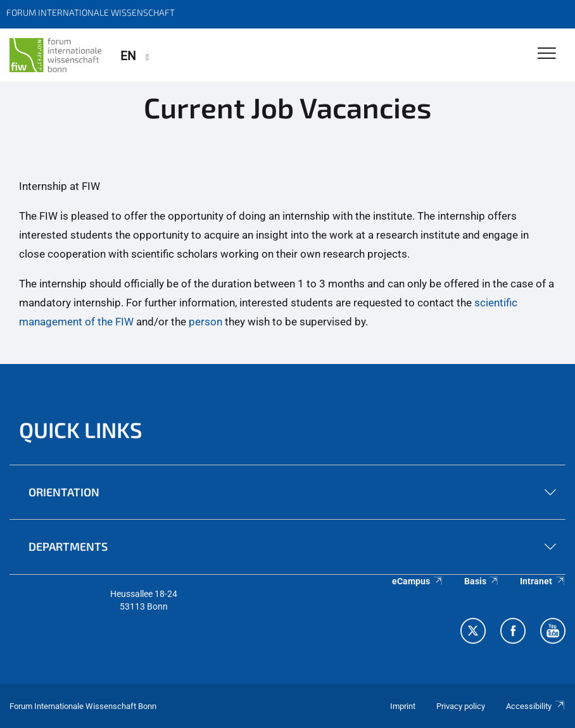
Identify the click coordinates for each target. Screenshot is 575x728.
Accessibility (536, 706)
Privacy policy (461, 706)
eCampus (418, 581)
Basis (482, 581)
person (205, 322)
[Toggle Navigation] (547, 54)
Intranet (543, 581)
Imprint (403, 706)
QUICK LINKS (81, 430)
